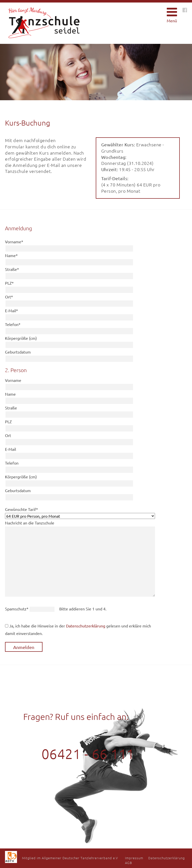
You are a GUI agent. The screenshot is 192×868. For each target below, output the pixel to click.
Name (11, 255)
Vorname (14, 242)
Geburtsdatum (18, 352)
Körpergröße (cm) (21, 338)
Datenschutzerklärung (86, 626)
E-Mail (11, 310)
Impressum (134, 858)
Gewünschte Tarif (21, 509)
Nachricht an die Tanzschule (30, 523)
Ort (9, 297)
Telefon (13, 324)
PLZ (9, 283)
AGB (128, 863)
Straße (12, 269)
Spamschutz (17, 609)
